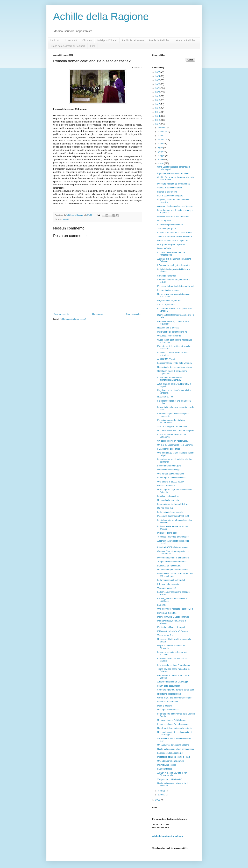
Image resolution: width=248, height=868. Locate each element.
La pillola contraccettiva (168, 496)
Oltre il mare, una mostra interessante (174, 698)
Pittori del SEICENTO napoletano (172, 547)
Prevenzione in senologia (169, 470)
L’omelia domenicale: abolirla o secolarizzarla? (171, 421)
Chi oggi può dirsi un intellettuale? (173, 441)
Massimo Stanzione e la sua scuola (173, 217)
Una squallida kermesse (168, 710)
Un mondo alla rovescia (168, 500)
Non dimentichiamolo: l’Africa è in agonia (176, 431)
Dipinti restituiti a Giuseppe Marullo (173, 617)
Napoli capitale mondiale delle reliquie (174, 728)
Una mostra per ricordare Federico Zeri (175, 609)
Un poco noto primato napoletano (172, 570)
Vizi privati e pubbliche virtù (170, 779)
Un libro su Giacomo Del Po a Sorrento (175, 445)
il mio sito (55, 40)
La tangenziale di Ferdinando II (171, 580)
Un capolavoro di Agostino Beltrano (173, 745)
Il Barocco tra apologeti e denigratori (174, 265)
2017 (158, 104)
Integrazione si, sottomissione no (172, 332)
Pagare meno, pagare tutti (169, 301)
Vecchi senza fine (165, 635)
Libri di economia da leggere (170, 196)
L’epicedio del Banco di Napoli (171, 627)
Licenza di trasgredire (167, 192)
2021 (158, 88)
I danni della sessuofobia (168, 686)
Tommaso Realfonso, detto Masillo (173, 537)
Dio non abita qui (165, 508)
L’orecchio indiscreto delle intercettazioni (176, 286)
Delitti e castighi (164, 706)
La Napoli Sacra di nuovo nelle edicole (175, 233)
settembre (163, 140)
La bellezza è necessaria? (169, 566)
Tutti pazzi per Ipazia (167, 228)
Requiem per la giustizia (168, 328)
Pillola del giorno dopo (167, 533)
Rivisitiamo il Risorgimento (169, 694)
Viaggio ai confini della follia (170, 188)
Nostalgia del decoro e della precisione (175, 367)
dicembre (162, 128)
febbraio (162, 791)
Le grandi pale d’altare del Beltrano (173, 504)
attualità (66, 219)
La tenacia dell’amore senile (170, 512)
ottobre (161, 136)
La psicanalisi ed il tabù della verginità (174, 363)
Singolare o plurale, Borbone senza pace (176, 690)
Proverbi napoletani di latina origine (173, 558)
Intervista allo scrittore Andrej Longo (173, 665)
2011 (158, 800)
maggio (161, 156)
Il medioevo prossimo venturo (171, 225)
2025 (158, 72)
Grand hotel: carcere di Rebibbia (68, 46)
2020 (158, 92)
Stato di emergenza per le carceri (172, 427)
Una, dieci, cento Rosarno (169, 336)
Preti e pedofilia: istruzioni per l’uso (173, 241)
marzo (161, 163)
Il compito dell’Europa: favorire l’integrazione (171, 254)
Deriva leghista (164, 221)
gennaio (162, 795)
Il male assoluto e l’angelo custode (173, 724)
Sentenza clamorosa (166, 276)
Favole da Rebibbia (159, 40)
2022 (158, 84)
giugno (161, 151)
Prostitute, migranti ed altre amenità (173, 184)
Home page (97, 314)
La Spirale (162, 605)
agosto (161, 144)
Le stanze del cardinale (168, 702)
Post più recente (62, 314)
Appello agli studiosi (166, 305)
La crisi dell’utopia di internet (170, 753)
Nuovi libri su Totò (165, 397)
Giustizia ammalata (166, 486)
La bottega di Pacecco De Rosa (172, 478)
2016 (158, 108)
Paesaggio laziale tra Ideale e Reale (174, 757)
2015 (158, 112)
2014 (158, 116)
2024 (158, 76)
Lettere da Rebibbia (185, 40)
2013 (158, 120)
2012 (158, 124)
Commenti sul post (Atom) (74, 319)
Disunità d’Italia (164, 248)
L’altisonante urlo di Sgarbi (169, 466)
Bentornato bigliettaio (167, 613)
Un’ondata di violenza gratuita (171, 761)
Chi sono (87, 40)
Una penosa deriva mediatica (170, 474)
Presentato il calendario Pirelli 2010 (173, 516)
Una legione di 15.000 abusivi (171, 482)
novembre (163, 132)
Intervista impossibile (167, 765)
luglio (160, 148)
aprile (161, 159)
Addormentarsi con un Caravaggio (173, 682)
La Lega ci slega (165, 769)
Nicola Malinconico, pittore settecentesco (176, 749)
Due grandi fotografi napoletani (171, 244)
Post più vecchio (134, 314)
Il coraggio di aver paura (168, 290)
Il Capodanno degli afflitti (168, 449)
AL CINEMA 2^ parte (167, 359)
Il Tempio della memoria (168, 584)
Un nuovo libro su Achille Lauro (171, 720)
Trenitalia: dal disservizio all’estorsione (175, 236)
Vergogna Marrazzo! (166, 588)
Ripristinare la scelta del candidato (173, 173)
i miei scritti (71, 40)
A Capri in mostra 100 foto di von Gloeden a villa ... (172, 774)
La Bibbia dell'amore (133, 40)
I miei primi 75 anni (107, 40)
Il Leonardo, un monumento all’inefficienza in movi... (170, 379)
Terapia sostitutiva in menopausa (172, 562)
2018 (158, 100)
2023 (158, 80)
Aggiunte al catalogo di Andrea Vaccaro (175, 206)
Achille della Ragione (101, 16)
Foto (93, 46)
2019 (158, 96)
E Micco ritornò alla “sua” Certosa (172, 631)
